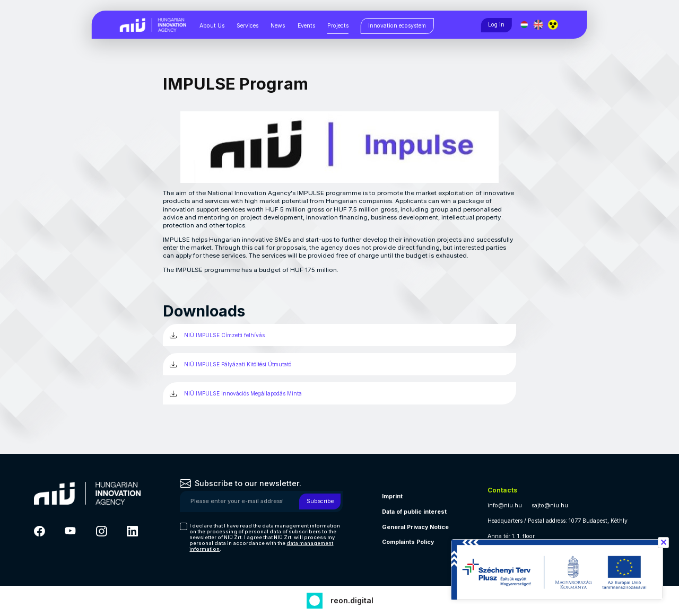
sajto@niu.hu (550, 505)
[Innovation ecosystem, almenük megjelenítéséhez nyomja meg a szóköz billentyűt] (397, 26)
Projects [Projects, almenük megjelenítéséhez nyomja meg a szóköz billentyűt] (338, 26)
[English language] (539, 25)
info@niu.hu (505, 505)
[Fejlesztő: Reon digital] (340, 599)
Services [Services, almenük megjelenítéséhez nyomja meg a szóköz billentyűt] (247, 26)
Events (306, 26)
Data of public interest (414, 512)
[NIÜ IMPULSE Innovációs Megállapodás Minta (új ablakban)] (340, 393)
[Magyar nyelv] (524, 25)
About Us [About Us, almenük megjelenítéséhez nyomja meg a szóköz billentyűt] (212, 26)
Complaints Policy (408, 542)
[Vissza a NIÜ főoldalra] (153, 24)
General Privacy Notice (415, 527)
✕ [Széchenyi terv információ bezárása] (663, 542)
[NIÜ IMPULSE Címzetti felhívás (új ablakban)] (340, 335)
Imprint (392, 496)
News (278, 26)
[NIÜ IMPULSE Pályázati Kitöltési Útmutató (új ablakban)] (340, 364)
